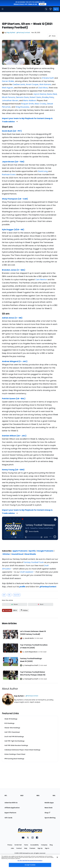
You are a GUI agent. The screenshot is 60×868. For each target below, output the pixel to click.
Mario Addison (30, 100)
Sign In (47, 848)
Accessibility (34, 845)
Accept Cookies (30, 865)
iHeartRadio (30, 554)
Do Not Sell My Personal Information (30, 861)
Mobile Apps (49, 803)
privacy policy (19, 4)
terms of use (32, 4)
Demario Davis (22, 97)
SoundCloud (17, 554)
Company (44, 845)
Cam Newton (41, 280)
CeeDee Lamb (19, 84)
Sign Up (40, 848)
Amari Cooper (32, 84)
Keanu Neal (52, 94)
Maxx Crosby (40, 104)
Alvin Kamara (45, 84)
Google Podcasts (45, 551)
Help (26, 848)
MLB (22, 795)
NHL (54, 795)
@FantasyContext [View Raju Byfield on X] (23, 32)
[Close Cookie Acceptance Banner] (57, 857)
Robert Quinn (35, 97)
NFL (9, 595)
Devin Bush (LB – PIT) (12, 131)
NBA (38, 795)
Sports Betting (50, 818)
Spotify (32, 551)
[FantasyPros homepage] (7, 9)
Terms (26, 845)
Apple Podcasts (20, 551)
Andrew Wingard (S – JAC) (15, 361)
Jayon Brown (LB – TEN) (13, 162)
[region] (30, 861)
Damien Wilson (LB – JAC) (14, 436)
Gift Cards (8, 818)
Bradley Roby (48, 97)
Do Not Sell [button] (18, 845)
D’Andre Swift (48, 78)
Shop (47, 813)
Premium (32, 848)
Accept (42, 4)
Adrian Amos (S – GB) (12, 318)
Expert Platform (10, 813)
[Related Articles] (30, 651)
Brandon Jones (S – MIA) (14, 270)
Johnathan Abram (10, 100)
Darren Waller (8, 81)
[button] (2, 9)
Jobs (12, 848)
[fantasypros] (30, 532)
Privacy (10, 845)
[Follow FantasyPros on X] (24, 610)
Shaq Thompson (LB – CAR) (15, 199)
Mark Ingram (8, 88)
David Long (43, 171)
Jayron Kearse (40, 94)
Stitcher (6, 554)
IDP (4, 595)
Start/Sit (17, 595)
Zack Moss (43, 88)
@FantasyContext (48, 587)
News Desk (48, 808)
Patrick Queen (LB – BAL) (14, 399)
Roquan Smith (28, 104)
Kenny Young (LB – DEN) (13, 470)
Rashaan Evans (9, 174)
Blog (51, 845)
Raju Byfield (11, 32)
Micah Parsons (8, 97)
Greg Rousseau (22, 107)
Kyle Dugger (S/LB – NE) (13, 230)
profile (22, 587)
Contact (19, 848)
